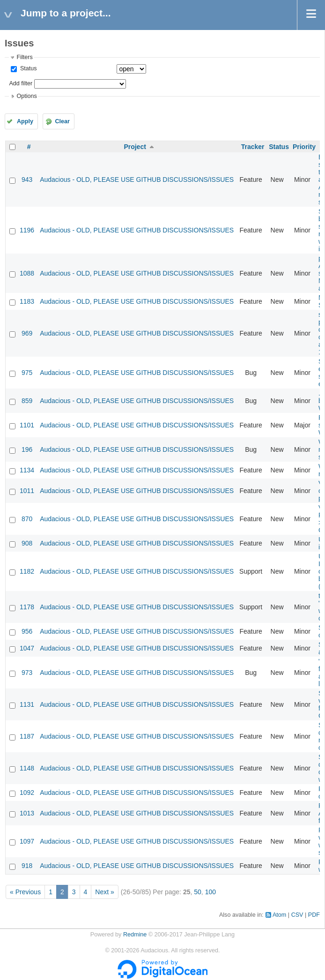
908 (27, 543)
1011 (27, 491)
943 (27, 180)
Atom (279, 915)
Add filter (21, 83)
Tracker (253, 147)
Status (27, 68)
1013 (27, 813)
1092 (27, 793)
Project (135, 147)
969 (27, 333)
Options (26, 96)
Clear (62, 121)
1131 (27, 704)
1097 (27, 841)
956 (27, 631)
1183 (27, 301)
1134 (27, 470)
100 (211, 892)
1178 (27, 607)
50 (198, 892)
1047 (27, 648)
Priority (304, 147)
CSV (297, 915)
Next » (104, 892)
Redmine (135, 935)
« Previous (25, 892)
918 (27, 866)
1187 (27, 736)
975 (27, 373)
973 (27, 673)
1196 (27, 230)
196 (27, 449)
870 (27, 519)
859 (27, 401)
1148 (27, 768)
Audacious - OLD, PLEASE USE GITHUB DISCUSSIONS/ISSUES (137, 180)
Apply (25, 121)
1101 (27, 425)
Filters (24, 57)
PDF (314, 915)
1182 (27, 571)
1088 (27, 273)
